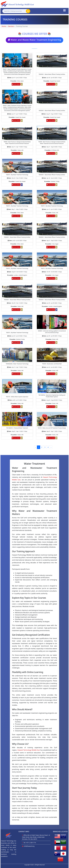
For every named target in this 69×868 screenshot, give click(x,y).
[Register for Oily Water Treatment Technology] (22, 185)
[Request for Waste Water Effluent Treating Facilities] (56, 84)
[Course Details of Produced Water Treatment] (17, 419)
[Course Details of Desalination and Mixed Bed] (52, 355)
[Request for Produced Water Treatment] (22, 438)
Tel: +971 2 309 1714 (30, 843)
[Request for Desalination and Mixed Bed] (56, 374)
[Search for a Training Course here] (14, 11)
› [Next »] (51, 447)
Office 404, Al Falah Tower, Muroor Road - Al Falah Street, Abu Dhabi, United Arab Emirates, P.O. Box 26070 (36, 837)
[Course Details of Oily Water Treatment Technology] (17, 166)
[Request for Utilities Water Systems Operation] (22, 407)
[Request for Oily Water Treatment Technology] (22, 216)
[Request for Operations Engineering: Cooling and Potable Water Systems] (56, 407)
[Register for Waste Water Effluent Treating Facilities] (56, 310)
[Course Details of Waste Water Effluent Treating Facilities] (52, 60)
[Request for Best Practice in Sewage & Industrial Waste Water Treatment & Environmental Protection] (22, 153)
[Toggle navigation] (64, 10)
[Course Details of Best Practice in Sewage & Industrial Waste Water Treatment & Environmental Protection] (17, 133)
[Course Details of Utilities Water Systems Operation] (17, 386)
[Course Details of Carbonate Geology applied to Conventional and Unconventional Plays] (52, 322)
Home (4, 26)
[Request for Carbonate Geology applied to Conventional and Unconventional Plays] (56, 343)
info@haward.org (29, 846)
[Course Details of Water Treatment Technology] (17, 355)
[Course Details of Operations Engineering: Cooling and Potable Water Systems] (52, 386)
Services (11, 26)
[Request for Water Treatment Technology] (22, 374)
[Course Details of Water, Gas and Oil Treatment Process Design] (52, 419)
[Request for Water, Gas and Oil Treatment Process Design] (56, 438)
